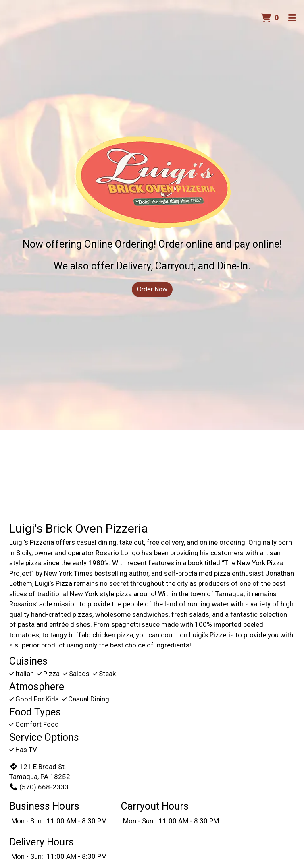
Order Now (152, 289)
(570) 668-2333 (39, 787)
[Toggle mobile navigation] (292, 18)
